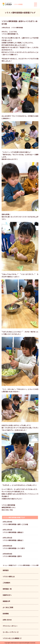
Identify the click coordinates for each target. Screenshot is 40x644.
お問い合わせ (7, 620)
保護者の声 (6, 601)
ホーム (5, 565)
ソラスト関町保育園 (24, 565)
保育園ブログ (12, 565)
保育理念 (6, 570)
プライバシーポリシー (10, 626)
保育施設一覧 (7, 589)
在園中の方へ (7, 595)
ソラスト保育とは (9, 576)
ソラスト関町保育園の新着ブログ (14, 517)
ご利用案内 (6, 583)
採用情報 (6, 614)
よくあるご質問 (8, 607)
